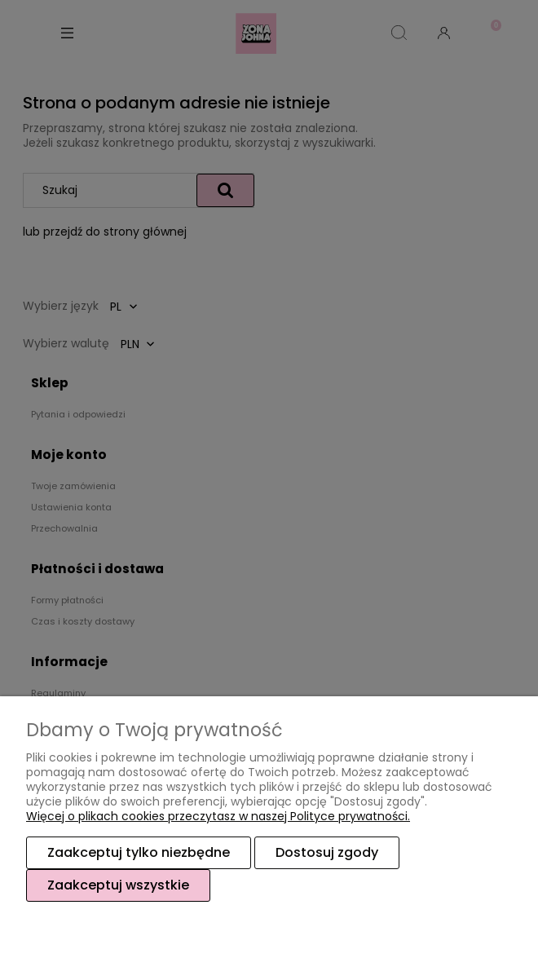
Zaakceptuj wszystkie (118, 885)
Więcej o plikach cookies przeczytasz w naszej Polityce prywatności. (218, 816)
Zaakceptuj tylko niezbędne (139, 852)
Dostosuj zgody (327, 852)
